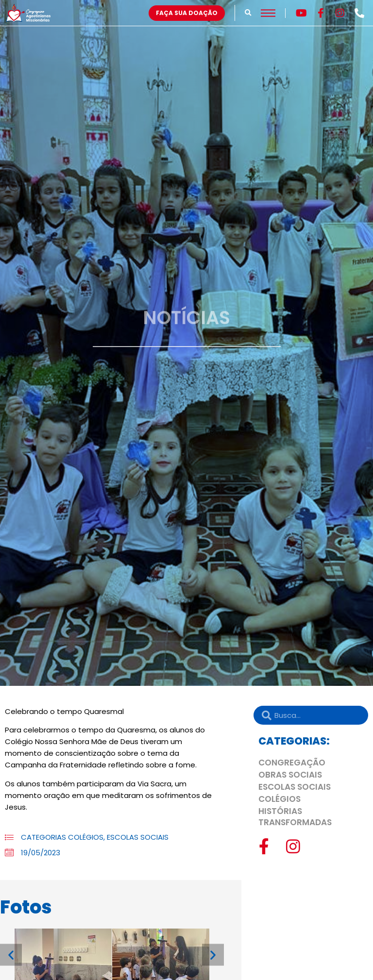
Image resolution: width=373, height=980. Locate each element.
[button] (248, 13)
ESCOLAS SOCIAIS (138, 837)
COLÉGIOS (86, 837)
